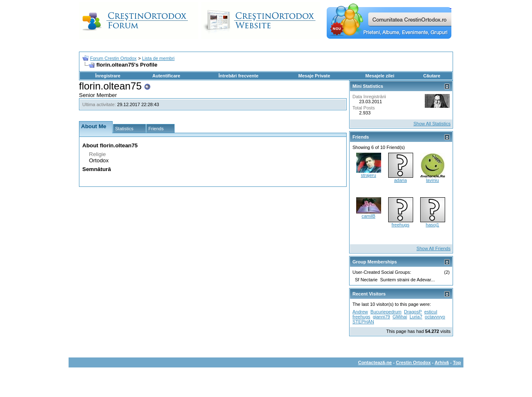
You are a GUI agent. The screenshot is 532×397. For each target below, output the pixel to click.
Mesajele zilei (380, 76)
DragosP (413, 312)
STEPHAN (363, 322)
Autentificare (166, 76)
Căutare (432, 76)
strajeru (368, 175)
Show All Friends (433, 248)
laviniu (432, 180)
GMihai (400, 317)
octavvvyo (435, 317)
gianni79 (382, 317)
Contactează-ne (375, 362)
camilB (368, 216)
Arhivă (442, 362)
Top (457, 362)
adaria (400, 180)
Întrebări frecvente (239, 76)
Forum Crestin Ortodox (113, 58)
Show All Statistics (432, 124)
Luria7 (416, 317)
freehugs (400, 225)
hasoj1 (432, 225)
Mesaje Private (314, 76)
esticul (431, 312)
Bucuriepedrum (386, 312)
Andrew (360, 312)
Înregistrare (108, 76)
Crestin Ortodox (414, 362)
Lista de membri (158, 58)
